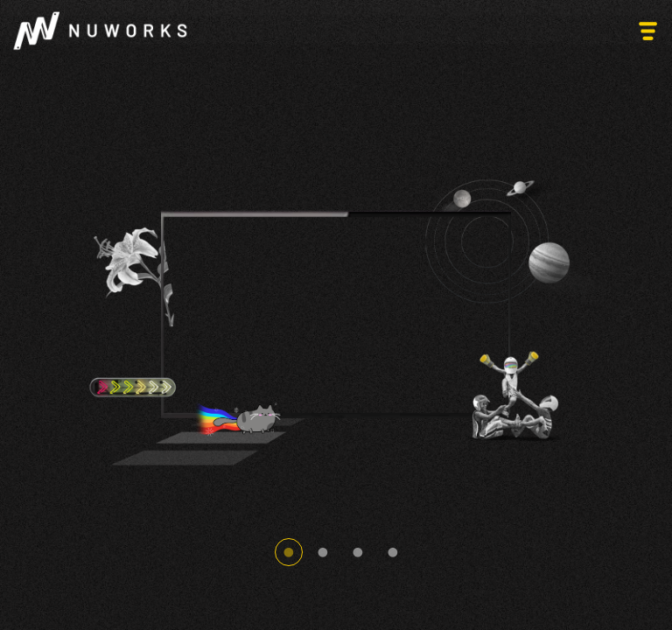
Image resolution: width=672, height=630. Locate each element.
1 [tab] (289, 552)
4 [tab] (393, 552)
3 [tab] (358, 552)
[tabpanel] (336, 315)
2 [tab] (323, 552)
